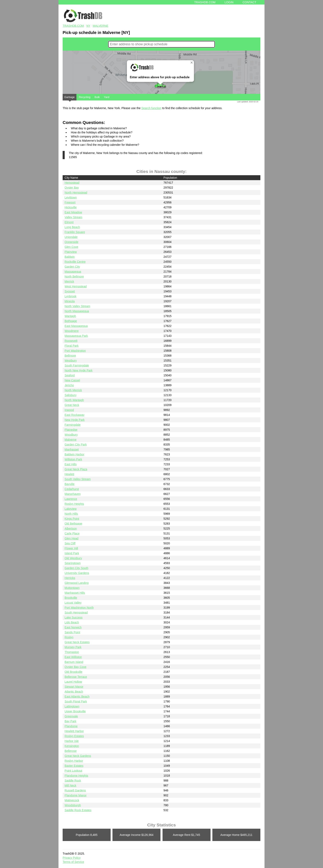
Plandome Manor (76, 795)
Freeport (70, 202)
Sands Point (73, 632)
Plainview (71, 252)
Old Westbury (73, 558)
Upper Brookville (75, 711)
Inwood (69, 410)
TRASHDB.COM (73, 26)
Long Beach (72, 227)
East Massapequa (76, 326)
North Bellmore (74, 276)
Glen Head (72, 538)
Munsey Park (73, 647)
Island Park (72, 553)
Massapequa (73, 272)
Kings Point (72, 519)
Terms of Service (73, 862)
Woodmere (72, 331)
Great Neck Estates (77, 642)
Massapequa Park (76, 336)
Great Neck (72, 405)
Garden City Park (76, 444)
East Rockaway (75, 415)
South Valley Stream (78, 479)
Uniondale (71, 237)
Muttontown (72, 588)
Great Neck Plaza (76, 469)
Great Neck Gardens (78, 756)
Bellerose (71, 751)
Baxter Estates (74, 766)
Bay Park (71, 721)
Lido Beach (72, 622)
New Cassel (72, 380)
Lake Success (74, 617)
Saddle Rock (73, 780)
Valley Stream (74, 217)
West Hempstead (76, 286)
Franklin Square (75, 232)
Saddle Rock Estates (78, 810)
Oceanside (72, 242)
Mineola (70, 301)
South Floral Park (76, 701)
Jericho (69, 385)
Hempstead (72, 183)
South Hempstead (76, 612)
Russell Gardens (75, 790)
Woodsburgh (73, 805)
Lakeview (71, 509)
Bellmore (70, 356)
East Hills (71, 464)
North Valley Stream (77, 306)
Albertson (71, 528)
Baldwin (70, 257)
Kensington (72, 746)
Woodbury (71, 435)
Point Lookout (74, 771)
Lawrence (71, 499)
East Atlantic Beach (77, 696)
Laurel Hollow (73, 682)
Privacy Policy (72, 858)
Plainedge (71, 430)
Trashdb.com (205, 2)
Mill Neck (71, 785)
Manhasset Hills (75, 593)
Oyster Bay (72, 188)
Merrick (69, 281)
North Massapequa (77, 311)
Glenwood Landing (77, 583)
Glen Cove (71, 247)
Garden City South (77, 568)
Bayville (70, 484)
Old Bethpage (74, 524)
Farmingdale (73, 425)
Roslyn (69, 637)
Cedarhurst (72, 489)
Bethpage (71, 321)
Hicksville (71, 207)
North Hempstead (76, 192)
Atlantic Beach (74, 692)
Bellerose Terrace (76, 677)
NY (88, 26)
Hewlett (70, 474)
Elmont (69, 222)
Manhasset (72, 449)
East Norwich (73, 627)
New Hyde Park (75, 420)
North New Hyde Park (79, 370)
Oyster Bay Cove (76, 667)
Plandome (71, 726)
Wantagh (70, 316)
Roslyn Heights (74, 504)
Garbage (70, 98)
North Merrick (73, 390)
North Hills (71, 514)
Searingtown (73, 563)
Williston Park (73, 459)
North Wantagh (74, 400)
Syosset (70, 291)
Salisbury (71, 395)
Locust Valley (73, 603)
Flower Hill (71, 548)
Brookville (71, 598)
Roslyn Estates (74, 736)
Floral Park (72, 346)
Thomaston (72, 652)
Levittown (71, 197)
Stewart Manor (74, 687)
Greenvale (71, 716)
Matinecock (72, 800)
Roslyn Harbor (74, 761)
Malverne (101, 26)
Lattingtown (72, 706)
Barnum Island (74, 662)
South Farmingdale (77, 365)
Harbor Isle (72, 741)
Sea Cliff (70, 543)
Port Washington (75, 351)
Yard (107, 97)
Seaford (70, 375)
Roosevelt (71, 341)
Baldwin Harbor (75, 454)
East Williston (73, 657)
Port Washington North (79, 608)
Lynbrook (71, 296)
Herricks (70, 578)
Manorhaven (73, 494)
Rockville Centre (75, 262)
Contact (249, 2)
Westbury (71, 360)
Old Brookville (74, 672)
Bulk (97, 97)
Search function (151, 108)
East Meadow (73, 212)
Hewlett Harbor (74, 731)
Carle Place (72, 533)
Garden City (72, 267)
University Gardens (77, 573)
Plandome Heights (76, 776)
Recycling (84, 97)
